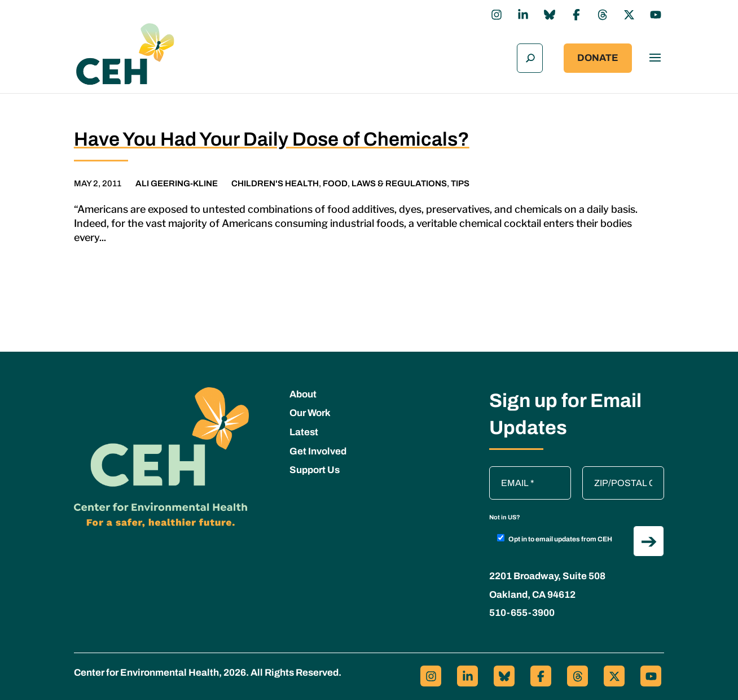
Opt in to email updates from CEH (555, 535)
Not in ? (505, 514)
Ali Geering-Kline (177, 180)
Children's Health (275, 180)
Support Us (315, 467)
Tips (460, 180)
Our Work (310, 410)
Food (335, 180)
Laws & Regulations (399, 180)
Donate (598, 57)
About (303, 391)
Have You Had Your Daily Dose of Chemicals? (272, 136)
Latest (304, 429)
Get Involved (318, 448)
